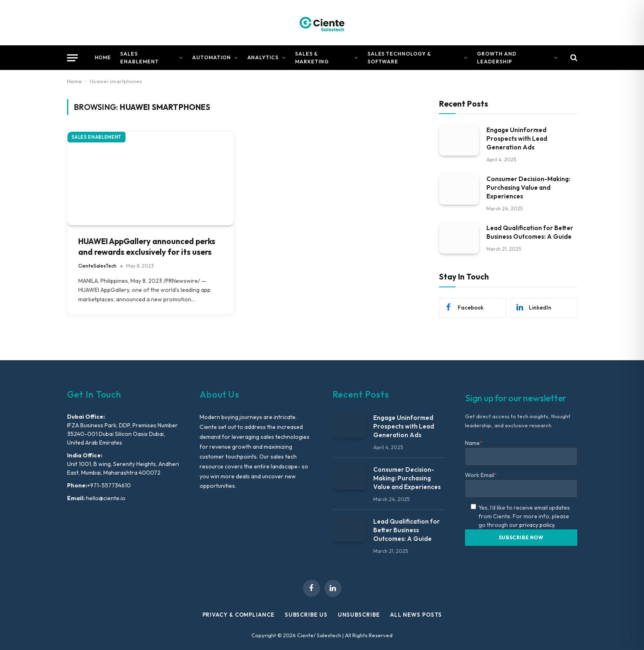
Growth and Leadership (497, 58)
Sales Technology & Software (399, 58)
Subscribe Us (306, 615)
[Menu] (72, 58)
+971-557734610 (109, 485)
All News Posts (416, 615)
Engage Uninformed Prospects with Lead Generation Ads (517, 139)
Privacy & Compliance (238, 615)
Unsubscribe (359, 615)
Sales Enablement (139, 58)
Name (474, 443)
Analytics (263, 57)
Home (103, 57)
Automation (212, 57)
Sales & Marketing (312, 58)
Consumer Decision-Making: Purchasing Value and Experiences (528, 188)
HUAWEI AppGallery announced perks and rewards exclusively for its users (147, 247)
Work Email (481, 475)
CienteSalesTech (97, 266)
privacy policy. (537, 525)
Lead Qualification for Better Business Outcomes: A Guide (530, 232)
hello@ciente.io (105, 498)
